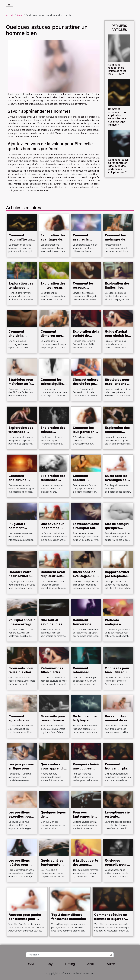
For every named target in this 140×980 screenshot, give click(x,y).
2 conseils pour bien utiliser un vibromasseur (117, 672)
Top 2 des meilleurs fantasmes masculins (69, 917)
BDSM (29, 964)
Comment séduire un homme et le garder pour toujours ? (111, 919)
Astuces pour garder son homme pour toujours (25, 919)
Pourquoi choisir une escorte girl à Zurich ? (22, 624)
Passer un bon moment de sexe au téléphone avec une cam (118, 722)
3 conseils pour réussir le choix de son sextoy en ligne (21, 674)
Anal (90, 964)
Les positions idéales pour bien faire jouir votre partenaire (21, 867)
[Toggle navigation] (9, 4)
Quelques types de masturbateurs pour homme (53, 819)
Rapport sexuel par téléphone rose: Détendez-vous (118, 578)
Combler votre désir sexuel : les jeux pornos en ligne (21, 578)
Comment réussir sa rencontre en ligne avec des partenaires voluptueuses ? (118, 166)
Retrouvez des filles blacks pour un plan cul (53, 672)
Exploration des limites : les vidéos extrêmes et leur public (118, 290)
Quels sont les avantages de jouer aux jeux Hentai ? (116, 482)
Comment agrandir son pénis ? (19, 720)
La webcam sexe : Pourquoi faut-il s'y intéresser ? (86, 530)
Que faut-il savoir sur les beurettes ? (51, 624)
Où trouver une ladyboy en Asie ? (85, 720)
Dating (70, 964)
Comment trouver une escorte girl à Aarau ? (83, 626)
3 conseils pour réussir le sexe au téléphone (53, 720)
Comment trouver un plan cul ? (117, 768)
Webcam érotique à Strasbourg (114, 624)
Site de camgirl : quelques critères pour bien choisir (118, 530)
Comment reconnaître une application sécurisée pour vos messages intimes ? (118, 117)
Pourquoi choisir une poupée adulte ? (86, 768)
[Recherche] (70, 955)
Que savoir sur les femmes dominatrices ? (53, 528)
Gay (50, 964)
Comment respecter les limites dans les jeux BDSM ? (117, 69)
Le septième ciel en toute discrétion (118, 816)
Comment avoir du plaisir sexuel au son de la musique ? (54, 578)
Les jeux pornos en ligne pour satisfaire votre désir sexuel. (21, 770)
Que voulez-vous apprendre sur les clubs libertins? (53, 770)
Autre (20, 15)
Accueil (10, 15)
